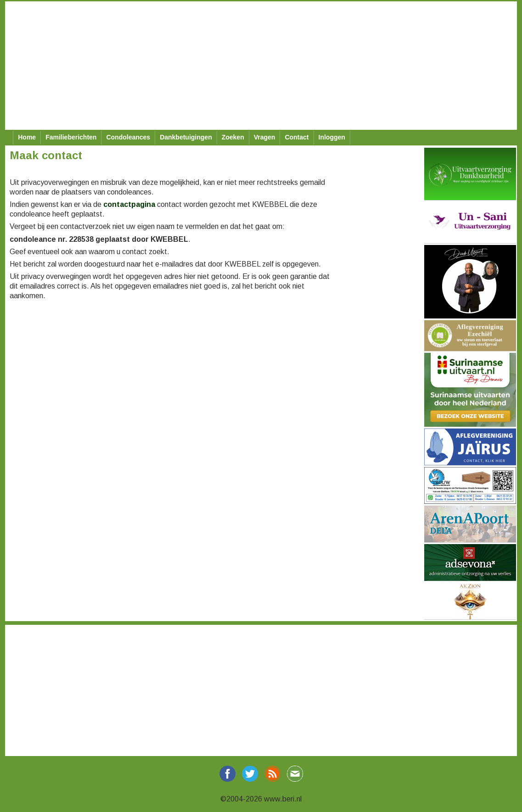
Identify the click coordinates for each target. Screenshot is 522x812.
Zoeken (233, 137)
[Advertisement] (258, 66)
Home (27, 137)
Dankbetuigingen (186, 137)
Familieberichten (71, 137)
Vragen (265, 137)
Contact (297, 137)
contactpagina (129, 204)
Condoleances (128, 137)
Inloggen (332, 137)
